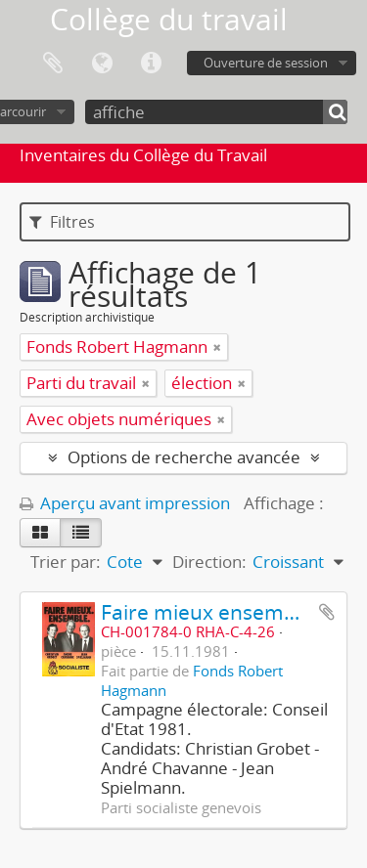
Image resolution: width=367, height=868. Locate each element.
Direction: (209, 562)
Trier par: (66, 562)
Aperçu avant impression (125, 503)
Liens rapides (151, 64)
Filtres (62, 222)
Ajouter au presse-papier (327, 612)
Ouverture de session (266, 63)
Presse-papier (53, 64)
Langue (102, 64)
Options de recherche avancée (184, 457)
